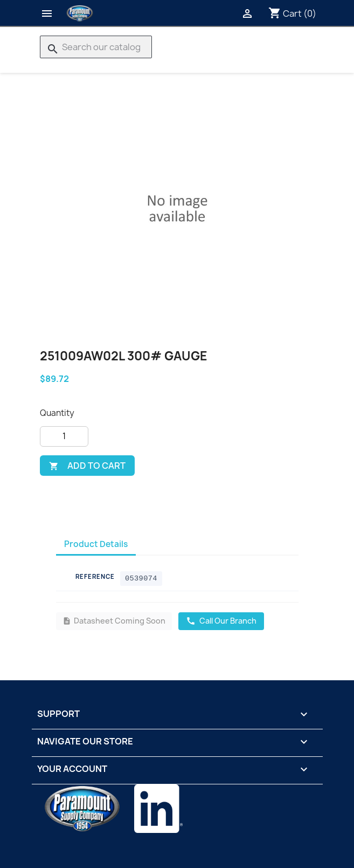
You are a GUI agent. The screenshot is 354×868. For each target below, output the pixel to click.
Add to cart (87, 466)
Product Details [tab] (96, 544)
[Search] (96, 47)
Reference (95, 576)
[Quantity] (64, 436)
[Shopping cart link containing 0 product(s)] (292, 13)
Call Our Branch (221, 621)
